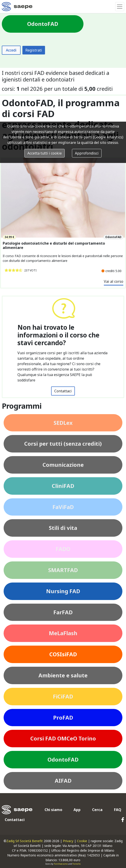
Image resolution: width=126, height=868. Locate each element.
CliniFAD (63, 486)
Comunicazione (63, 465)
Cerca (97, 810)
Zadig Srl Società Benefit (25, 841)
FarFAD (63, 612)
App (77, 810)
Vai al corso (114, 281)
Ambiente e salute (63, 675)
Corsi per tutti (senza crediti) (63, 444)
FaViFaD (63, 507)
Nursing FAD (63, 591)
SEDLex (63, 423)
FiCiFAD (63, 696)
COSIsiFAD (63, 654)
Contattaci (63, 391)
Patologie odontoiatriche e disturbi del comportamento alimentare (54, 246)
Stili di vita (63, 528)
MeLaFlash (63, 633)
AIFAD (63, 781)
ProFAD (63, 717)
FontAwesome (61, 864)
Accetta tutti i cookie (45, 153)
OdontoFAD (63, 759)
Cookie (82, 841)
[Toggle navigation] (120, 7)
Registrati (34, 50)
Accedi (11, 50)
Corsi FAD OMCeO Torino (63, 738)
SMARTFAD (63, 570)
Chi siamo (53, 810)
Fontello (76, 864)
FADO (63, 549)
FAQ (118, 810)
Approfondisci (87, 153)
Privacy (68, 841)
